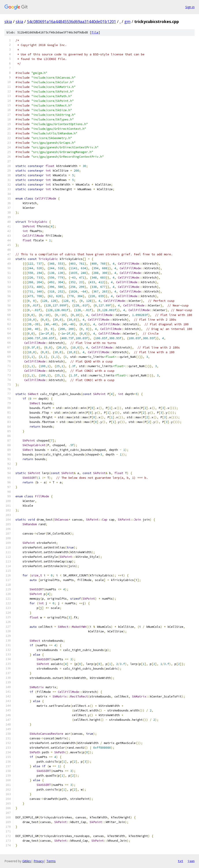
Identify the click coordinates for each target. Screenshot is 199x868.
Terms (51, 861)
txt (180, 861)
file (95, 32)
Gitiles (27, 861)
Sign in (190, 7)
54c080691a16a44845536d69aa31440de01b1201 (71, 21)
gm (127, 21)
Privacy (39, 861)
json (191, 861)
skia (8, 21)
